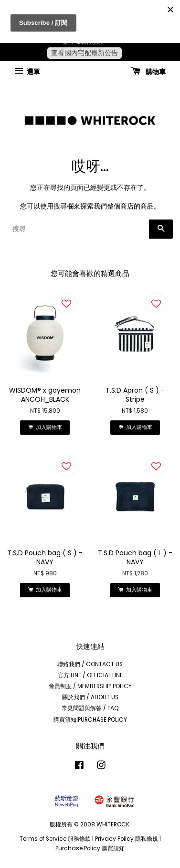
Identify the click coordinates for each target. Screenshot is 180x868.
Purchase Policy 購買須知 (90, 848)
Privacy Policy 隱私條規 (127, 839)
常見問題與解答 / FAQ (90, 708)
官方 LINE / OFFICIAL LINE (90, 675)
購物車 (148, 71)
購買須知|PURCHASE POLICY (90, 720)
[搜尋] (78, 229)
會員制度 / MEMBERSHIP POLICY (90, 686)
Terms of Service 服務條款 (55, 839)
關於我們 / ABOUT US (90, 697)
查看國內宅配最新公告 (85, 53)
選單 (27, 71)
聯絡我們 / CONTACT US (90, 664)
